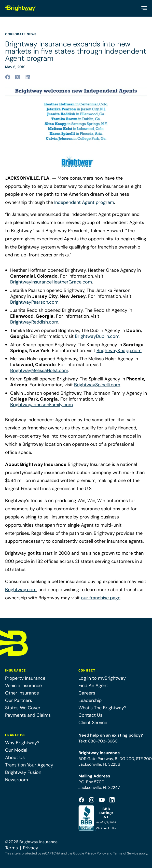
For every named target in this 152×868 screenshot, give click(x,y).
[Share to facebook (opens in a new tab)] (8, 77)
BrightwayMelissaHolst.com (39, 371)
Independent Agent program (84, 202)
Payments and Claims (28, 715)
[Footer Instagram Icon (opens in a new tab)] (92, 800)
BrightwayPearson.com (34, 302)
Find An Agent (93, 686)
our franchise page (101, 598)
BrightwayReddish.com (34, 322)
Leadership (90, 700)
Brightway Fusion (23, 772)
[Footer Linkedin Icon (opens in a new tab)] (112, 800)
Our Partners (19, 700)
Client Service (93, 723)
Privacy (31, 848)
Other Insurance (22, 693)
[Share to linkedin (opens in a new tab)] (28, 77)
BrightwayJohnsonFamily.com (42, 405)
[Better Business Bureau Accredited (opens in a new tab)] (98, 818)
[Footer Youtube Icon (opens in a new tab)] (102, 800)
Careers (87, 693)
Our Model (16, 750)
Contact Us (90, 715)
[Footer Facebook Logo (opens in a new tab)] (81, 800)
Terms (11, 848)
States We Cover (23, 708)
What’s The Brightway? (102, 708)
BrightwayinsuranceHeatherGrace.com (51, 282)
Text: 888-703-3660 (98, 741)
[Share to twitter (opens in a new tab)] (18, 77)
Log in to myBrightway (102, 678)
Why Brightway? (22, 743)
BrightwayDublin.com (97, 336)
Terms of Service (126, 853)
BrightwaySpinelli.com (97, 385)
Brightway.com (21, 590)
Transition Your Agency (29, 765)
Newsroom (17, 780)
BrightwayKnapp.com (119, 351)
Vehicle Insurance (23, 686)
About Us (15, 758)
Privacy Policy (95, 853)
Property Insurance (25, 678)
